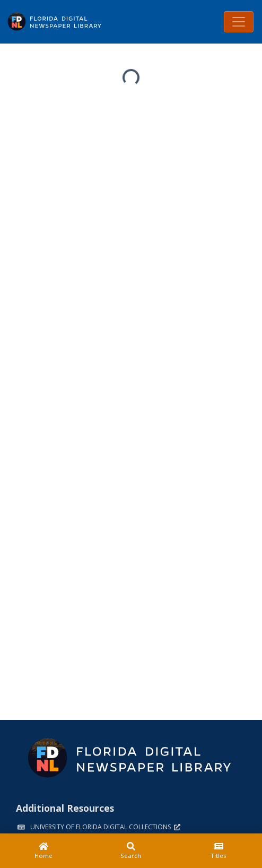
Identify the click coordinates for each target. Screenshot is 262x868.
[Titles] (218, 851)
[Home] (44, 851)
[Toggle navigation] (239, 22)
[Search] (131, 851)
